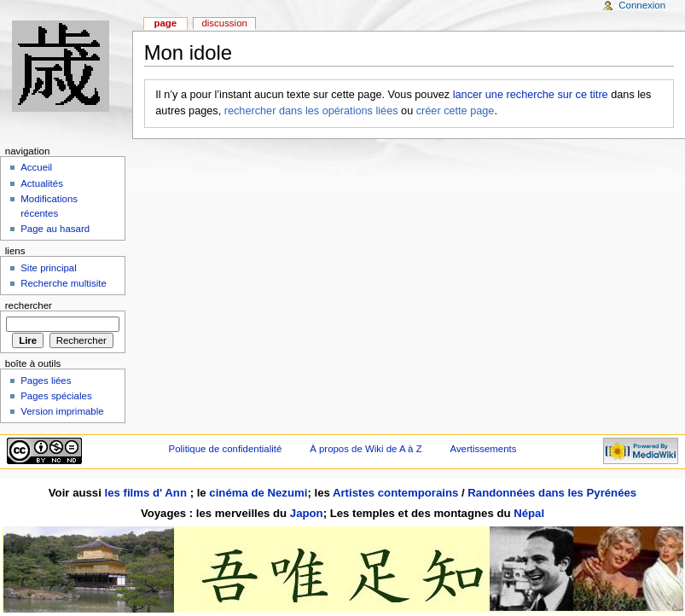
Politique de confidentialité (226, 449)
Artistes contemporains (395, 493)
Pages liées (46, 381)
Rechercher (29, 305)
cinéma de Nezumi (258, 493)
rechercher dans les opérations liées (311, 111)
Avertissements (484, 449)
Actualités (42, 183)
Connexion (642, 5)
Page (165, 23)
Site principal (49, 268)
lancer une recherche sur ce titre (531, 95)
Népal (529, 513)
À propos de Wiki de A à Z (366, 449)
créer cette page (456, 111)
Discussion (224, 23)
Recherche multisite (64, 283)
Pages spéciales (56, 396)
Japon (307, 513)
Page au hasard (55, 229)
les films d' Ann (148, 493)
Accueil (36, 167)
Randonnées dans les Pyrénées (552, 493)
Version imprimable (62, 411)
